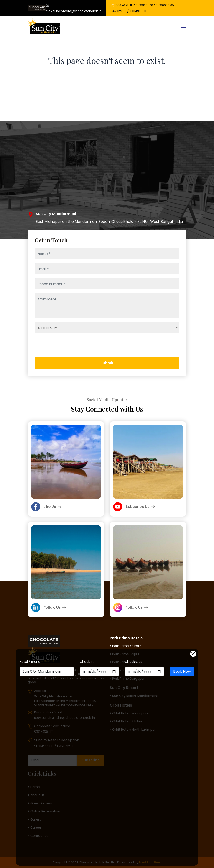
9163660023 (164, 5)
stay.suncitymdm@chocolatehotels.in (74, 8)
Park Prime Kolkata (126, 646)
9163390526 (144, 5)
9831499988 (137, 11)
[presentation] (55, 360)
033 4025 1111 (124, 5)
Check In (87, 662)
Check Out (133, 662)
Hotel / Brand (30, 662)
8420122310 (119, 11)
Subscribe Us (134, 507)
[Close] (193, 654)
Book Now (182, 671)
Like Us (46, 507)
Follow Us (49, 607)
